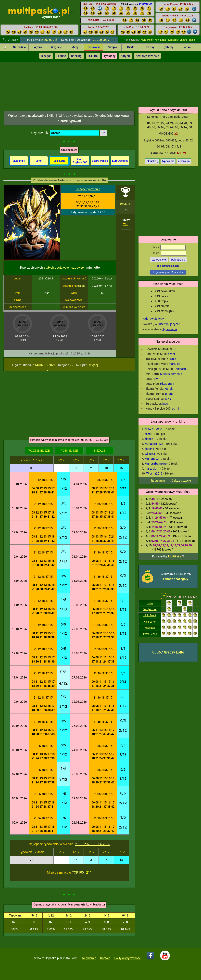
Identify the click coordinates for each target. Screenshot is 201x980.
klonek (149, 439)
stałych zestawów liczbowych (65, 268)
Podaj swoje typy (153, 319)
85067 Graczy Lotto (168, 652)
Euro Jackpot (120, 161)
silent (148, 434)
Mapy (75, 47)
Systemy (168, 47)
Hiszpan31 (167, 384)
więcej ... (95, 365)
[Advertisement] (101, 82)
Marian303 (152, 459)
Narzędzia (19, 47)
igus (165, 404)
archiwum (184, 161)
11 (175, 349)
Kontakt (105, 958)
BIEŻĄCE (100, 451)
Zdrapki (112, 47)
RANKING (126, 204)
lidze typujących (168, 324)
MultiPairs (175, 556)
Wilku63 (150, 454)
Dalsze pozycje (181, 481)
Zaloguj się (159, 260)
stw (156, 379)
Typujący (110, 56)
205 (126, 224)
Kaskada (173, 40)
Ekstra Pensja (187, 40)
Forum (187, 47)
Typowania (94, 47)
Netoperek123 (154, 444)
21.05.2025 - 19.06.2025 (93, 844)
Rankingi (77, 56)
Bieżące (46, 56)
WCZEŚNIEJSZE (39, 451)
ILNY (168, 399)
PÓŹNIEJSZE (69, 451)
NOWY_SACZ (153, 429)
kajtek (169, 389)
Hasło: (169, 253)
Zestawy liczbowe (147, 56)
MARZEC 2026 (45, 365)
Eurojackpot (150, 609)
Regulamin (158, 481)
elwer (172, 354)
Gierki (131, 47)
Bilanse (61, 56)
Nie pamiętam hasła (168, 266)
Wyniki (38, 47)
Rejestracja (178, 260)
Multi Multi (147, 40)
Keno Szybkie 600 (80, 161)
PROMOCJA (146, 4)
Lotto (150, 603)
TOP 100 (93, 56)
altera (169, 394)
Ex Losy (149, 47)
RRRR (172, 359)
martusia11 (176, 364)
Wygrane (56, 47)
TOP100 (78, 872)
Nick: (170, 247)
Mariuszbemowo (171, 374)
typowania (168, 161)
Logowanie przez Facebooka (168, 272)
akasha (149, 449)
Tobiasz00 (181, 369)
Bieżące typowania (88, 189)
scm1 (176, 408)
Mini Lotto (160, 40)
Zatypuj (126, 56)
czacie (81, 286)
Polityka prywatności (128, 958)
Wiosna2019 (154, 473)
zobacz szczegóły (176, 579)
